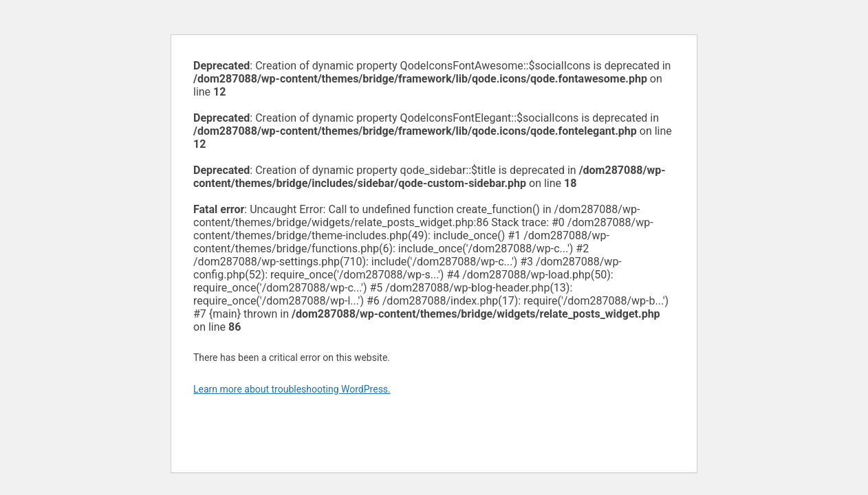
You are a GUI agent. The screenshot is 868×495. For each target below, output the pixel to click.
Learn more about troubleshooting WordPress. (292, 389)
